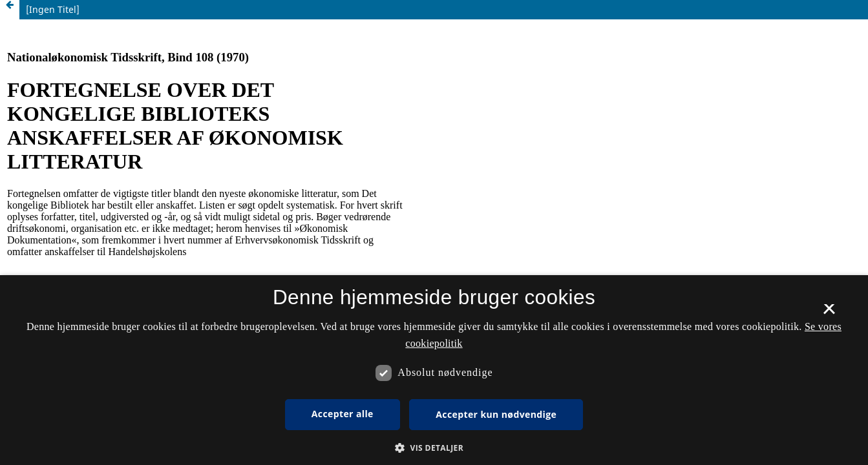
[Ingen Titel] (53, 9)
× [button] (829, 313)
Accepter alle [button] (343, 414)
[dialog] (434, 370)
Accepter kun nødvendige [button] (496, 414)
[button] (434, 448)
